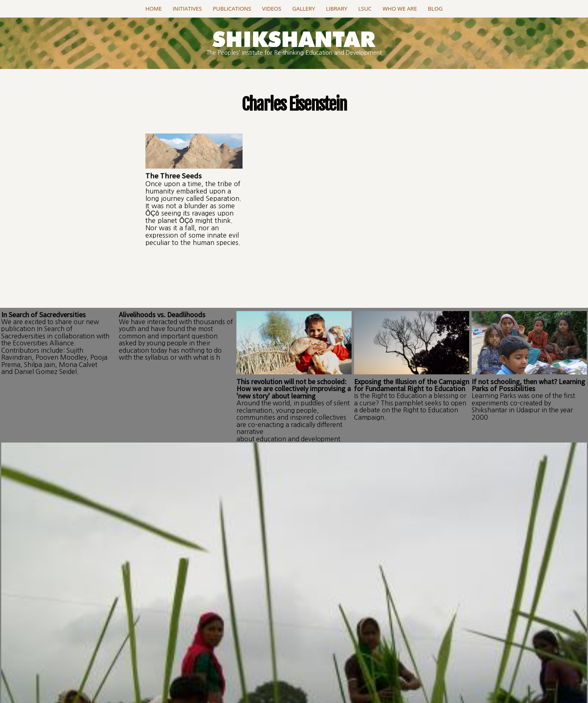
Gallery (304, 9)
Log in (166, 488)
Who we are (400, 9)
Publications (232, 9)
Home (154, 9)
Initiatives (187, 9)
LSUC (365, 9)
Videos (272, 9)
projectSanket (330, 675)
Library (336, 9)
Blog (435, 9)
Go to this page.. (294, 606)
